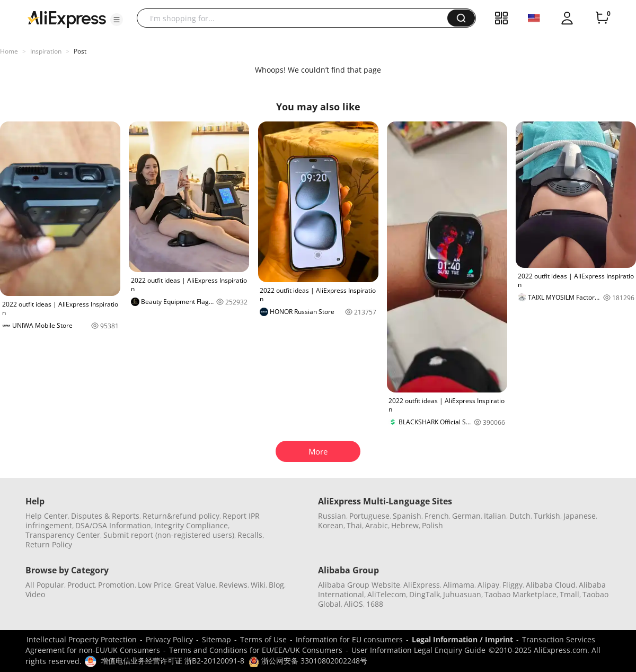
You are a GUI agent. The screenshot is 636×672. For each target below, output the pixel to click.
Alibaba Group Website (359, 585)
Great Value (195, 585)
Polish (432, 525)
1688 (375, 604)
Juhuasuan (462, 594)
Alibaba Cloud (551, 585)
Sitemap (217, 639)
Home (9, 51)
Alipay (488, 585)
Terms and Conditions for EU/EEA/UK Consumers (256, 650)
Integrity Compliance (191, 525)
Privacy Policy (169, 639)
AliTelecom (387, 594)
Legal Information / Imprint (462, 639)
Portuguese (369, 516)
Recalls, (251, 535)
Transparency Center (63, 535)
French (437, 516)
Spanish (407, 516)
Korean (331, 525)
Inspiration (46, 51)
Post (80, 51)
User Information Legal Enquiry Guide (418, 650)
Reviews (233, 585)
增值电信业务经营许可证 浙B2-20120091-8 (173, 661)
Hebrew (405, 525)
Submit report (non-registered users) (169, 535)
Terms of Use (263, 639)
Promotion (116, 585)
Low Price (154, 585)
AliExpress (422, 585)
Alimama (459, 585)
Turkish (547, 516)
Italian (495, 516)
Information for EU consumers (349, 639)
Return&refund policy (181, 516)
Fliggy (513, 585)
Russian (332, 516)
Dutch (520, 516)
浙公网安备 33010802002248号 (308, 661)
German (466, 516)
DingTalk (425, 594)
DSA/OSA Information (113, 525)
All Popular (45, 585)
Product (81, 585)
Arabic (377, 525)
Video (35, 594)
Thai (354, 525)
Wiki (258, 585)
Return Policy (49, 544)
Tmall (569, 594)
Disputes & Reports (105, 516)
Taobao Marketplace (520, 594)
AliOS (354, 604)
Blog (276, 585)
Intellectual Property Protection (82, 639)
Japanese (580, 516)
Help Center (47, 516)
